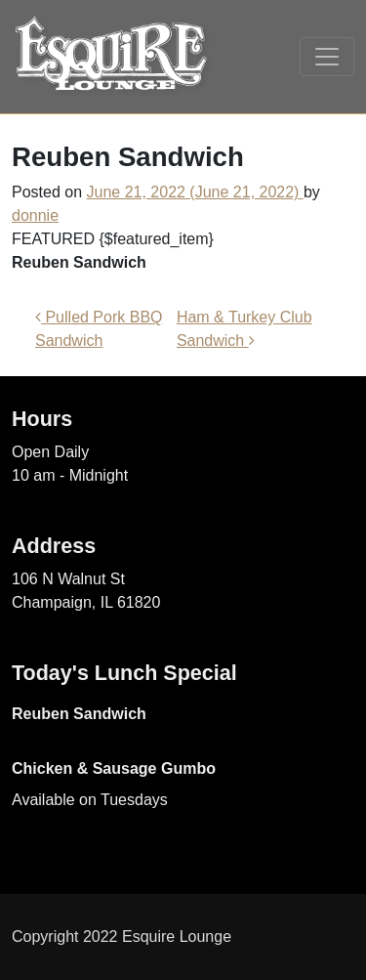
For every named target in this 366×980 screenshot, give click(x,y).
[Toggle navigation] (327, 57)
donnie (35, 215)
